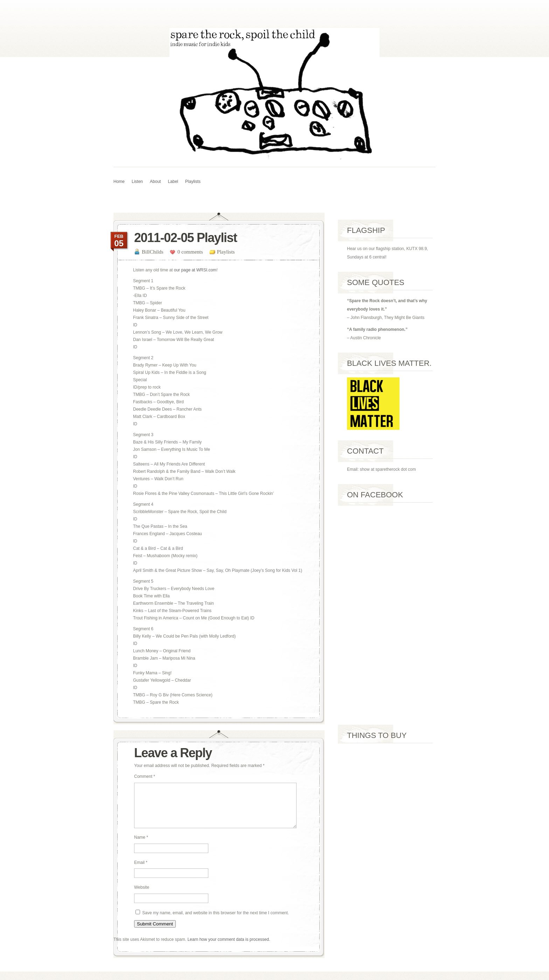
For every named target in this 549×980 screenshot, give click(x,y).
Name (141, 846)
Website (142, 896)
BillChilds (153, 252)
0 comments (190, 252)
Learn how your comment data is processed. (229, 948)
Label (173, 182)
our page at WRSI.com (195, 270)
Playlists (193, 182)
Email (141, 871)
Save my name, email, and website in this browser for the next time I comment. (216, 921)
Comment (145, 776)
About (155, 182)
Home (119, 182)
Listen (137, 182)
